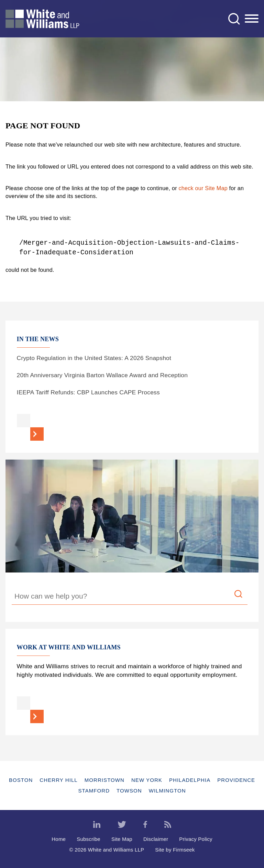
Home (59, 839)
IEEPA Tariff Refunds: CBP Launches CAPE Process (88, 392)
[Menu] (252, 19)
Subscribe (89, 839)
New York (147, 780)
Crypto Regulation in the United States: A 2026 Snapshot (94, 358)
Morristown (104, 780)
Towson (129, 791)
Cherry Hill (58, 780)
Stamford (94, 791)
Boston (21, 780)
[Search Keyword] (130, 597)
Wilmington (167, 791)
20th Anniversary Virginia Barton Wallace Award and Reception (102, 375)
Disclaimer (156, 839)
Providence (236, 780)
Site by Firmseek (175, 850)
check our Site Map (203, 188)
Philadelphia (190, 780)
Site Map (122, 839)
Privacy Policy (196, 839)
